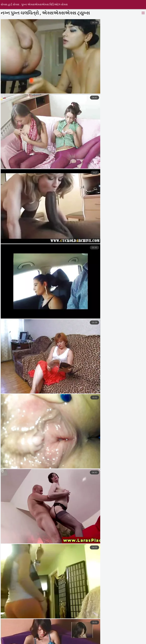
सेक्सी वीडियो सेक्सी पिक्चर (41, 639)
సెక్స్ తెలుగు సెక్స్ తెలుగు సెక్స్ (53, 643)
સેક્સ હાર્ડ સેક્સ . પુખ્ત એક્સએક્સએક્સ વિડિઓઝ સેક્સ (35, 5)
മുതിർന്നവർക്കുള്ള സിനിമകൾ (113, 639)
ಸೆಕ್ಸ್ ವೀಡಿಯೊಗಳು (113, 643)
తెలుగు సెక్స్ (111, 636)
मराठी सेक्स (26, 643)
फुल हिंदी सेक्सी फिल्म (83, 639)
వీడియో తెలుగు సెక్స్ (132, 636)
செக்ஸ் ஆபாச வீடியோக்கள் (54, 633)
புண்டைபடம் (93, 636)
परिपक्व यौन (105, 633)
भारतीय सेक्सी (24, 636)
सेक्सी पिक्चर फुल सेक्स (86, 643)
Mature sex (14, 639)
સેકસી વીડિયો (125, 633)
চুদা (63, 639)
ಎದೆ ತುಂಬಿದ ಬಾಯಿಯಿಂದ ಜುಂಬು (19, 633)
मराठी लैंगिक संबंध (83, 633)
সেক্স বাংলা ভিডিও (73, 636)
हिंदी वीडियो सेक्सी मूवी (49, 636)
